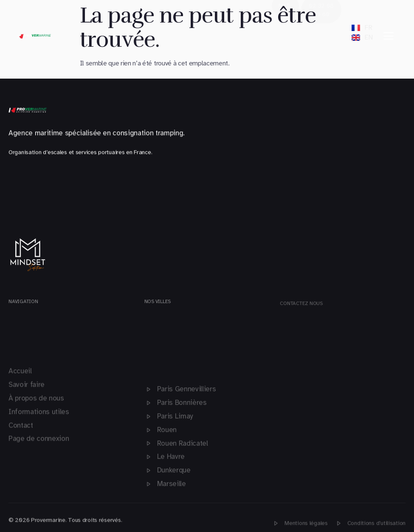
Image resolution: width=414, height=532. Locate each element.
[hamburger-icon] (389, 36)
